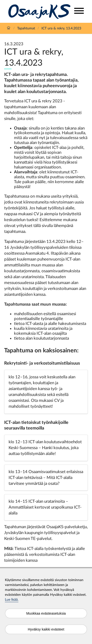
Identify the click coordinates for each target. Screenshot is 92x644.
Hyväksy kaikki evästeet (46, 629)
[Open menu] (79, 11)
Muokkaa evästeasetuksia (46, 613)
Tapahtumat (26, 28)
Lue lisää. (12, 600)
